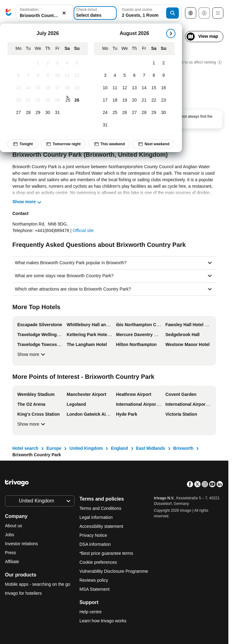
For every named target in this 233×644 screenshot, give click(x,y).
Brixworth (183, 448)
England (119, 448)
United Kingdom (86, 448)
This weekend (109, 144)
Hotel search (25, 448)
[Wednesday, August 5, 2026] (125, 76)
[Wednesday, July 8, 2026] (38, 76)
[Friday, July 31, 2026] (57, 113)
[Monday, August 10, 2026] (105, 88)
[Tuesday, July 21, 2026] (28, 100)
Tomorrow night (63, 144)
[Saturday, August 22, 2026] (154, 100)
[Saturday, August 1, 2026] (154, 63)
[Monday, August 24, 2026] (105, 113)
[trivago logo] (9, 13)
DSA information (95, 544)
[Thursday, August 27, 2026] (134, 113)
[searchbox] (44, 16)
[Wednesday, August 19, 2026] (125, 100)
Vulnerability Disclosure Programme (114, 571)
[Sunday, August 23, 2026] (164, 100)
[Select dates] (95, 13)
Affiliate (12, 562)
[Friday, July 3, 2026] (57, 63)
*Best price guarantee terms (106, 553)
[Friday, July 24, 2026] (57, 100)
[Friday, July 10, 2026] (57, 76)
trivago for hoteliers (23, 593)
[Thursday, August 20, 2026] (134, 100)
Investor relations (22, 544)
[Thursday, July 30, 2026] (47, 113)
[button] (44, 13)
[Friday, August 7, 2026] (144, 76)
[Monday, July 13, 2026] (18, 88)
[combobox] (44, 13)
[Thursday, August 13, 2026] (134, 88)
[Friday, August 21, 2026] (144, 100)
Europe (54, 448)
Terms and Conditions (100, 508)
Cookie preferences (99, 562)
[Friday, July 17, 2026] (57, 88)
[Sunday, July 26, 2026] (77, 100)
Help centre (91, 612)
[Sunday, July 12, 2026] (77, 76)
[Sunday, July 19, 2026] (77, 88)
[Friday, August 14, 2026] (144, 88)
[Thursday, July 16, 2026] (47, 88)
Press (11, 553)
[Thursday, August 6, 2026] (134, 76)
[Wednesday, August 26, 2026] (125, 113)
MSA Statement (95, 589)
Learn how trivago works (103, 621)
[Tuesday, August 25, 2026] (115, 113)
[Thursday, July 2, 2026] (47, 63)
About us (13, 526)
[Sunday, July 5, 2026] (77, 63)
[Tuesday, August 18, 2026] (115, 100)
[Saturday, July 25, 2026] (68, 100)
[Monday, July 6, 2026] (18, 76)
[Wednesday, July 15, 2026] (38, 88)
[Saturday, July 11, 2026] (67, 76)
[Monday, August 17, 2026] (105, 100)
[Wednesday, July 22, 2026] (38, 100)
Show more (32, 354)
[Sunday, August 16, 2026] (164, 88)
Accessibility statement (101, 526)
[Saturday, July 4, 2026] (67, 63)
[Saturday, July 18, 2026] (67, 88)
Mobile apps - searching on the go (38, 584)
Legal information (96, 517)
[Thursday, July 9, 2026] (47, 76)
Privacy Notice (93, 535)
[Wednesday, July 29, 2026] (38, 113)
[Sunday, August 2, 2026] (164, 63)
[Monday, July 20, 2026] (18, 100)
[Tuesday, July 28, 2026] (28, 113)
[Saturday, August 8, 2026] (154, 76)
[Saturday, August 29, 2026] (154, 113)
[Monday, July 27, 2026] (18, 113)
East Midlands (151, 448)
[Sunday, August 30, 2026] (164, 113)
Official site (83, 230)
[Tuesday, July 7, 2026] (28, 76)
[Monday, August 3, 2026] (105, 76)
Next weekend (153, 144)
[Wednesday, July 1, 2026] (38, 63)
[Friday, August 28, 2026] (144, 113)
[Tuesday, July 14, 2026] (28, 88)
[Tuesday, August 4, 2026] (115, 76)
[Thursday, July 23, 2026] (47, 100)
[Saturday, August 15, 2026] (154, 88)
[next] (171, 33)
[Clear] (64, 13)
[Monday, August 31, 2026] (105, 125)
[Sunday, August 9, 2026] (164, 76)
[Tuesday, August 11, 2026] (115, 88)
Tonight (23, 144)
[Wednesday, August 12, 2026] (125, 88)
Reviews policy (94, 580)
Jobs (10, 535)
